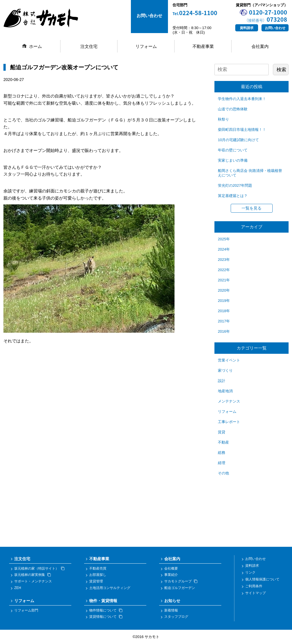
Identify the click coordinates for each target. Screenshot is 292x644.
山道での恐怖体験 (233, 109)
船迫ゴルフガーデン (180, 588)
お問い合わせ (275, 28)
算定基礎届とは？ (233, 196)
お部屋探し (98, 575)
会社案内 (260, 46)
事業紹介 (171, 575)
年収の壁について (233, 150)
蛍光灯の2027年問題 (235, 185)
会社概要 (171, 568)
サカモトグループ (181, 581)
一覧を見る (252, 208)
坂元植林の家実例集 (33, 575)
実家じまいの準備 (233, 160)
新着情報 (171, 610)
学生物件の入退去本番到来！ (242, 99)
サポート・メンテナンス (33, 581)
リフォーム (146, 46)
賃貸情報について (106, 617)
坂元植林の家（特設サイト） (39, 568)
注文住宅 (89, 46)
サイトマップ (255, 593)
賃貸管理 (96, 581)
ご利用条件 (254, 586)
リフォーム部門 (26, 610)
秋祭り (223, 119)
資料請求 (247, 28)
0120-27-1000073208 (266, 16)
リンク (250, 572)
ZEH (18, 588)
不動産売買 (98, 568)
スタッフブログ (176, 617)
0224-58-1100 (195, 13)
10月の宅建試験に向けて (238, 140)
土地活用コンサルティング (110, 588)
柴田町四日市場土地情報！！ (242, 130)
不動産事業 (203, 46)
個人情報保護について (262, 579)
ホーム (36, 46)
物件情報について (106, 610)
